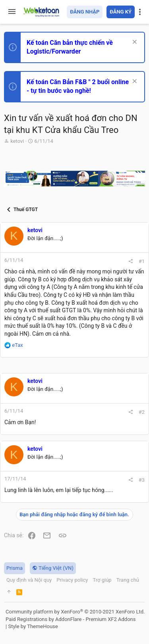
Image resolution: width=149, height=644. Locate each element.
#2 (142, 412)
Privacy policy (72, 580)
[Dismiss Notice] (134, 43)
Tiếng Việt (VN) (53, 568)
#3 (142, 480)
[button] (12, 12)
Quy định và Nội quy (29, 580)
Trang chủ (128, 580)
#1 (142, 261)
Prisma (15, 568)
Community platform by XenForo (75, 612)
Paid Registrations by (71, 619)
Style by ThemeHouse (33, 626)
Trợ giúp (102, 580)
